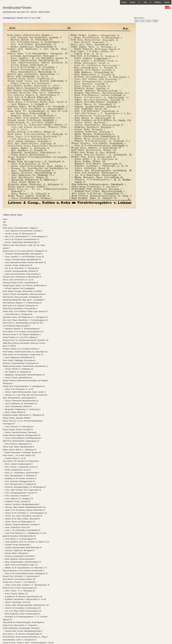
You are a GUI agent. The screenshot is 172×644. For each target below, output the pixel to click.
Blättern (158, 2)
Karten (167, 2)
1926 (38, 18)
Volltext (155, 21)
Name (137, 21)
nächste (20, 18)
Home (124, 2)
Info (147, 2)
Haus (143, 21)
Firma (149, 21)
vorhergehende (9, 18)
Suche (135, 2)
